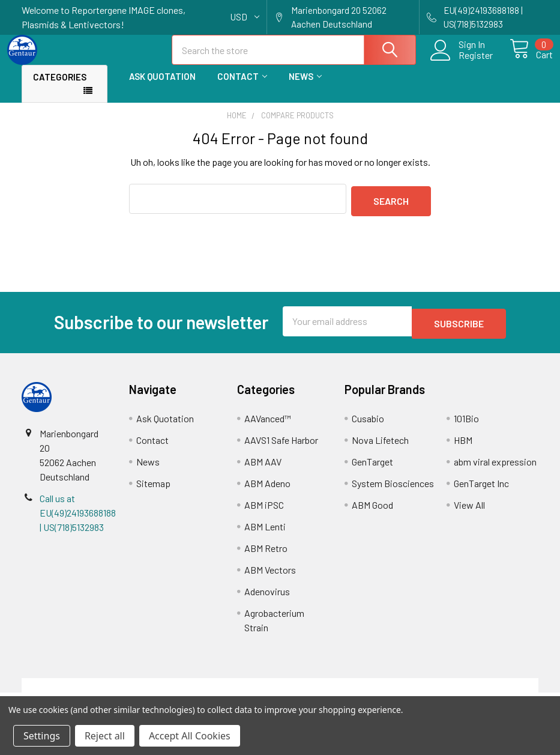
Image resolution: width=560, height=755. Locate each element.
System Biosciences (393, 489)
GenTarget (372, 468)
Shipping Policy (215, 691)
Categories (60, 88)
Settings (42, 736)
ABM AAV (263, 468)
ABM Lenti (265, 532)
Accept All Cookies (190, 736)
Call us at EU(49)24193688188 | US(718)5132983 (78, 519)
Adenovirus (267, 597)
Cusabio (368, 424)
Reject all (105, 736)
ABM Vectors (270, 576)
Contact (242, 87)
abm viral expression (495, 468)
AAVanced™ (268, 424)
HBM (463, 446)
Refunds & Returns (345, 691)
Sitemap (153, 489)
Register (462, 62)
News (305, 87)
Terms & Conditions (86, 691)
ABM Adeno (267, 489)
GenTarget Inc (481, 489)
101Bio (466, 424)
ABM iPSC (264, 511)
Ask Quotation (162, 87)
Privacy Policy (474, 691)
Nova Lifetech (380, 446)
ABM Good (372, 511)
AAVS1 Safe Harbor (281, 446)
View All (469, 511)
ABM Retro (266, 554)
